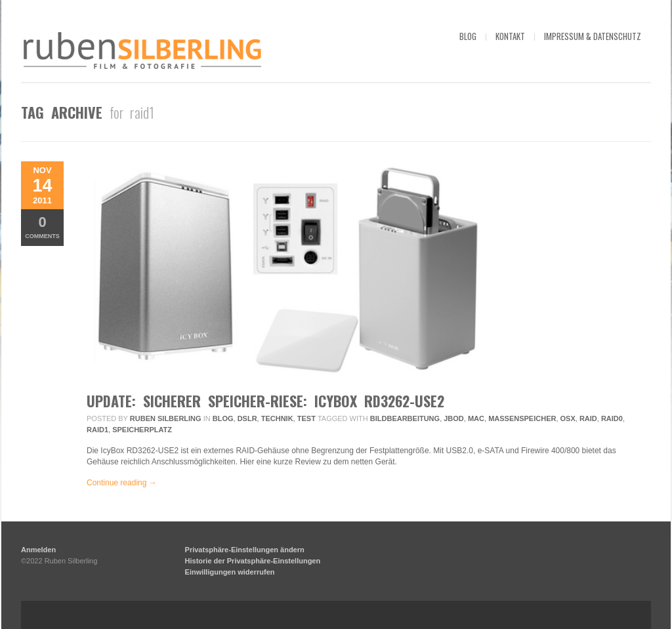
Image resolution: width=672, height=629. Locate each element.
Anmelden (38, 550)
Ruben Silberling (166, 418)
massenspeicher (522, 418)
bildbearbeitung (405, 418)
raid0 (612, 418)
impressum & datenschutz (593, 36)
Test (306, 418)
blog (468, 36)
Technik (277, 418)
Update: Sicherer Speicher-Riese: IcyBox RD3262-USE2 (265, 401)
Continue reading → (122, 483)
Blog (223, 418)
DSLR (247, 418)
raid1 (97, 430)
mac (476, 418)
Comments (42, 227)
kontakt (510, 36)
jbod (454, 418)
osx (568, 418)
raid (588, 418)
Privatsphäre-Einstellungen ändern (245, 550)
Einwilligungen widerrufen (230, 572)
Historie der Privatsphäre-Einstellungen (253, 561)
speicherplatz (142, 430)
